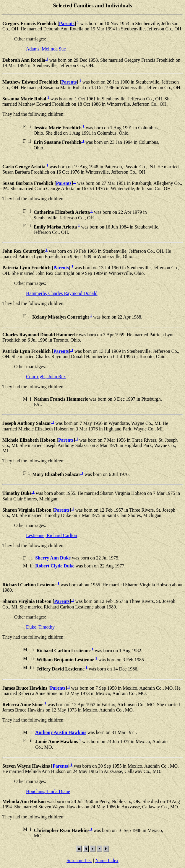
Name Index (107, 860)
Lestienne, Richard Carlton (52, 535)
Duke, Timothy (40, 627)
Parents (67, 23)
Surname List (79, 860)
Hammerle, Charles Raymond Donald (62, 293)
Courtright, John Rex (46, 377)
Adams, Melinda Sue (46, 49)
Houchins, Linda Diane (48, 791)
